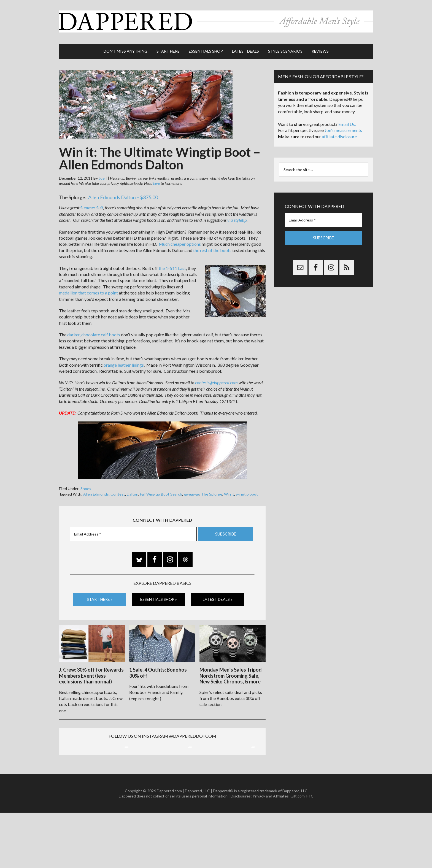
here (156, 181)
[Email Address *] (133, 531)
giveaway (192, 492)
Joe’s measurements (343, 128)
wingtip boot (247, 492)
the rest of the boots (212, 248)
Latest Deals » (218, 597)
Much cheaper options (180, 241)
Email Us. (347, 122)
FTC (310, 852)
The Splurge (212, 492)
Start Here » (100, 597)
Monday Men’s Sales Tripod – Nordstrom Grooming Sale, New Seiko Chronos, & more (232, 672)
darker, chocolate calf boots (94, 332)
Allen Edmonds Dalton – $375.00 (123, 195)
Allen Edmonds (96, 492)
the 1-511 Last (172, 265)
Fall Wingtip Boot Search (161, 492)
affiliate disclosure (339, 134)
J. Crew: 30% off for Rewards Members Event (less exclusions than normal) (91, 672)
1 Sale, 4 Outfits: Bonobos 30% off (158, 669)
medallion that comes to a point (88, 290)
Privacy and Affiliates (271, 852)
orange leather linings (124, 362)
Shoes (86, 486)
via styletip (237, 217)
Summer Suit (92, 205)
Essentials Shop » (159, 597)
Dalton (133, 492)
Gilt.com (298, 852)
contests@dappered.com (216, 380)
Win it (229, 492)
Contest (118, 492)
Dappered (216, 21)
